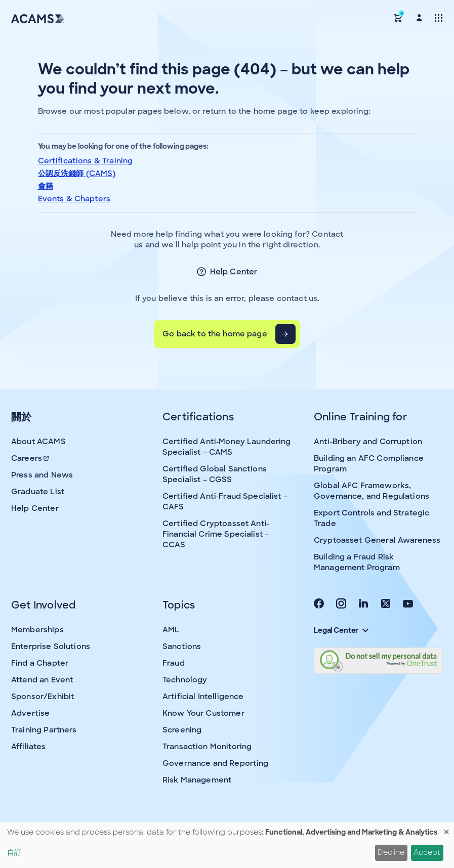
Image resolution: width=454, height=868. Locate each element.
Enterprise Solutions (51, 646)
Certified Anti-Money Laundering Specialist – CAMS (227, 447)
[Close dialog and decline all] (446, 828)
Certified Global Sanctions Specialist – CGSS (215, 474)
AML (171, 630)
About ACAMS (38, 442)
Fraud (174, 663)
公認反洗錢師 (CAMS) (77, 173)
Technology (185, 680)
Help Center (234, 272)
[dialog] (227, 845)
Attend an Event (42, 680)
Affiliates (29, 747)
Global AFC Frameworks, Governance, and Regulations (372, 491)
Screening (182, 730)
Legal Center (341, 630)
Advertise (30, 713)
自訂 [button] (14, 852)
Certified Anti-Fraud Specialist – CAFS (225, 502)
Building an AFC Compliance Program (369, 464)
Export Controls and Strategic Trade (372, 518)
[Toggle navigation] (439, 17)
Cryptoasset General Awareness (377, 540)
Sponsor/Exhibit (43, 697)
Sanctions (182, 646)
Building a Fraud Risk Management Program (357, 562)
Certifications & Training (86, 161)
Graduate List (38, 492)
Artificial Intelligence (203, 697)
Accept (427, 852)
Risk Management (197, 780)
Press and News (42, 475)
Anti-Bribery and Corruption (368, 442)
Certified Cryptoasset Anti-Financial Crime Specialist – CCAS (216, 534)
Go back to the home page (215, 334)
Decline (391, 852)
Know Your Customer (203, 713)
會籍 (46, 186)
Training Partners (44, 730)
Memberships (37, 630)
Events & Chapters (74, 199)
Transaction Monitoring (207, 747)
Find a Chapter (40, 663)
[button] (398, 17)
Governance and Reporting (216, 763)
